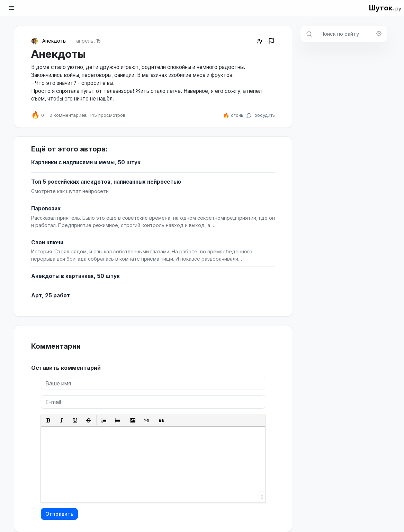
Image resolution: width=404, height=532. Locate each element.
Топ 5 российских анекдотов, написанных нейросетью (106, 182)
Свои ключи (47, 242)
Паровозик (46, 208)
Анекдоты (54, 41)
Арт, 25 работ (51, 295)
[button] (48, 420)
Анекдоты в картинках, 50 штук (75, 276)
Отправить (59, 514)
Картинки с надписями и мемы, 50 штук (86, 162)
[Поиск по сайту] (352, 34)
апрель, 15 (88, 41)
